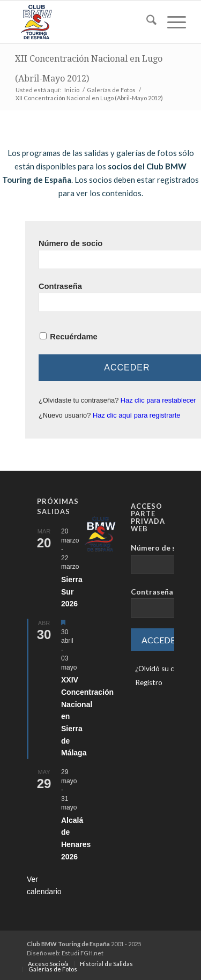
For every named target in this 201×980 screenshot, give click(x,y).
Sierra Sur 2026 (72, 592)
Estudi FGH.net (83, 953)
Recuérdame (73, 337)
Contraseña (60, 286)
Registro (149, 682)
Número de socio (70, 243)
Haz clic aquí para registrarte (137, 415)
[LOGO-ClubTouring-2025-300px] (83, 22)
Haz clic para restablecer (158, 400)
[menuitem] (146, 22)
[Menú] (171, 22)
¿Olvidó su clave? (163, 669)
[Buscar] (146, 22)
